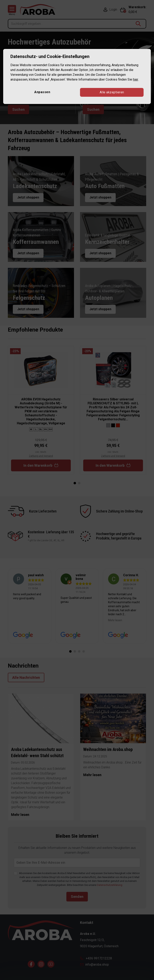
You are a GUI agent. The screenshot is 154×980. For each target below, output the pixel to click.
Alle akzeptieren (112, 92)
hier (135, 79)
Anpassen (42, 92)
